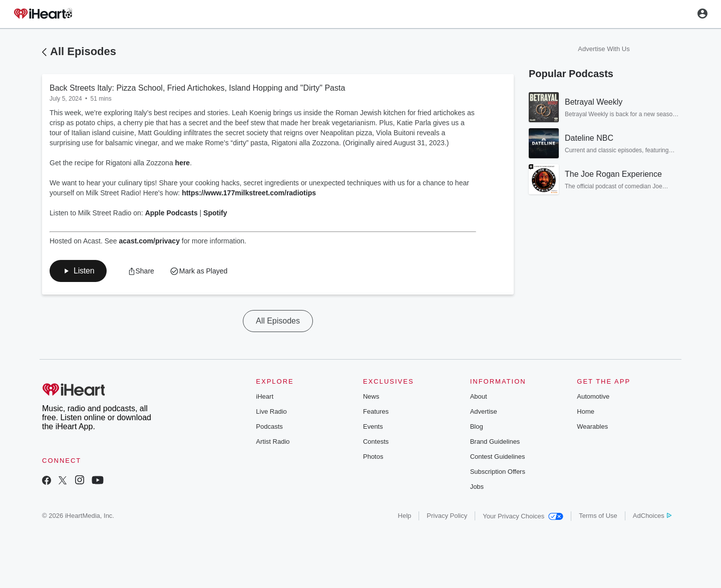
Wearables (592, 426)
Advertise (484, 411)
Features (376, 411)
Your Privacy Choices (523, 516)
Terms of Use (598, 516)
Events (373, 426)
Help (405, 516)
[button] (78, 271)
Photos (373, 457)
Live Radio (271, 411)
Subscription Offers (498, 472)
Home (586, 411)
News (371, 396)
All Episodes (83, 51)
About (479, 396)
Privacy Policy (447, 516)
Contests (376, 442)
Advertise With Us (604, 49)
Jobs (477, 487)
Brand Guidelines (495, 442)
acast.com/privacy (149, 241)
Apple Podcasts (171, 213)
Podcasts (269, 426)
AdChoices (652, 516)
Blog (477, 426)
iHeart (265, 396)
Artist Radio (273, 442)
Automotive (593, 396)
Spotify (215, 213)
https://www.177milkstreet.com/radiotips (249, 193)
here (183, 163)
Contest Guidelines (498, 457)
